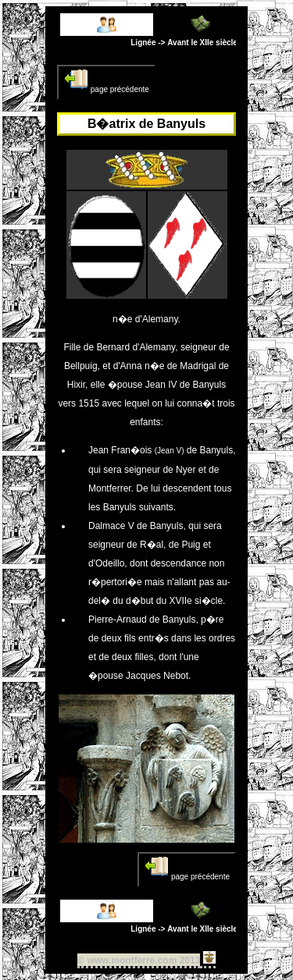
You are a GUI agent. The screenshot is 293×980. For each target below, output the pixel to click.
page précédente (106, 80)
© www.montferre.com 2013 (139, 960)
